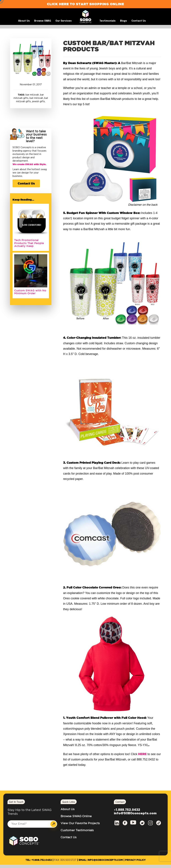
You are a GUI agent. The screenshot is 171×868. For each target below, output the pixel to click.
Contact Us (26, 183)
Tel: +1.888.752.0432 (39, 860)
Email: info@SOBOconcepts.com (101, 860)
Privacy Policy (135, 860)
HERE (142, 754)
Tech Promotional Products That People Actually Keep (29, 243)
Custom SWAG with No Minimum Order (30, 292)
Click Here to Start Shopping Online (85, 4)
